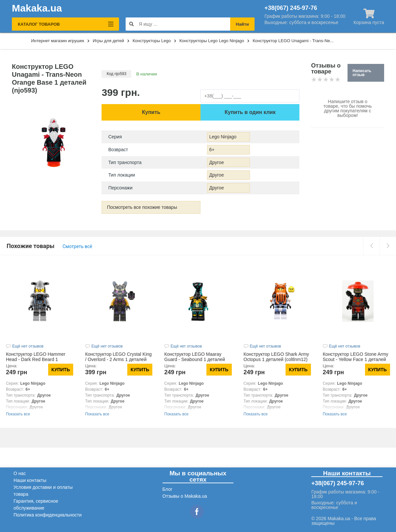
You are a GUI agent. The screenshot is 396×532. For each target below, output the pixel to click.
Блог (168, 489)
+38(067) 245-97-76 (291, 8)
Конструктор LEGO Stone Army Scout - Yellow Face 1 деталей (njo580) (356, 359)
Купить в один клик (250, 112)
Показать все (18, 414)
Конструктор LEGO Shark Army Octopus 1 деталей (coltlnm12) (276, 357)
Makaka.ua (37, 8)
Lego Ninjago (223, 137)
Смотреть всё (77, 246)
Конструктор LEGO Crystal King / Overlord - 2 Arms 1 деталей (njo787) (118, 359)
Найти (242, 24)
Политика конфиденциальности (48, 515)
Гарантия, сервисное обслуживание (36, 504)
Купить (151, 112)
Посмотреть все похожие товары (142, 207)
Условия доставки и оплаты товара (43, 491)
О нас (20, 473)
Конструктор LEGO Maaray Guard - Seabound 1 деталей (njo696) (195, 359)
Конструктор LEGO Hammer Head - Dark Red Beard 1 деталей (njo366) (36, 359)
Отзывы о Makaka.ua (185, 496)
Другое (216, 162)
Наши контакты (30, 480)
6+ (212, 150)
